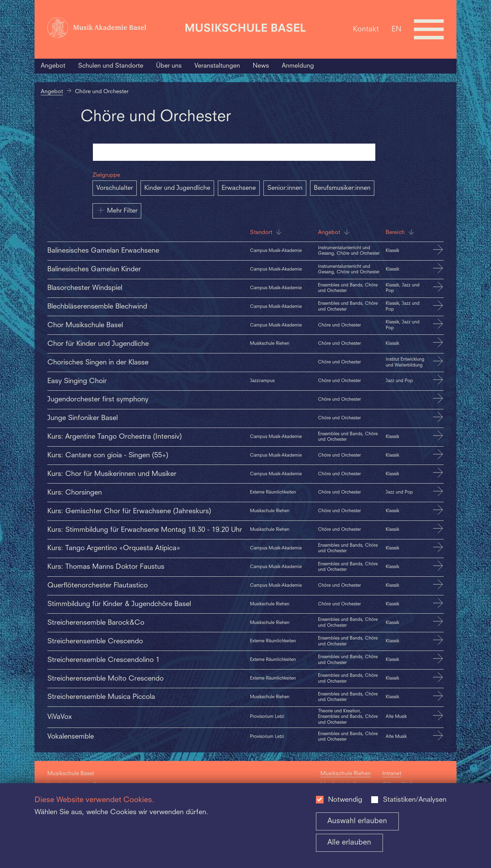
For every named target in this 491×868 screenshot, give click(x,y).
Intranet (392, 774)
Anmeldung (298, 66)
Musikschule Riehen (346, 774)
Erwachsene (239, 188)
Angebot (53, 66)
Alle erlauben (349, 843)
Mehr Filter (117, 210)
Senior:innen (285, 188)
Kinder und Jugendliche (177, 188)
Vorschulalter (115, 188)
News (261, 66)
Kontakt (366, 29)
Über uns (169, 66)
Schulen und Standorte (111, 66)
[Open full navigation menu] (429, 29)
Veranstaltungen (217, 66)
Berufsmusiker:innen (342, 188)
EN (396, 29)
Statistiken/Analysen (415, 800)
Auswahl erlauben (357, 821)
